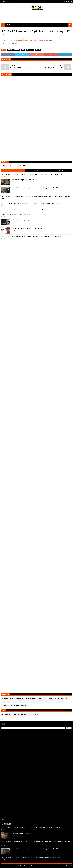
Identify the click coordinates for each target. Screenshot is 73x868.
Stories (36, 702)
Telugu (52, 702)
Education (16, 715)
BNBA (23, 50)
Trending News (7, 705)
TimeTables (60, 702)
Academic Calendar (8, 699)
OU (15, 702)
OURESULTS (21, 702)
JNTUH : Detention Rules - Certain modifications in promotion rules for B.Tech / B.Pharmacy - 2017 (30, 204)
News (10, 702)
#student (17, 50)
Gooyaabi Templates (31, 866)
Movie (4, 702)
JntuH (32, 50)
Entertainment (31, 699)
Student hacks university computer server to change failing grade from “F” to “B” (35, 188)
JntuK (67, 699)
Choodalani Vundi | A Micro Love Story (23, 180)
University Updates (20, 705)
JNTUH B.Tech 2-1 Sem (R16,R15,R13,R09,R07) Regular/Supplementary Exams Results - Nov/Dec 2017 (32, 174)
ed (27, 50)
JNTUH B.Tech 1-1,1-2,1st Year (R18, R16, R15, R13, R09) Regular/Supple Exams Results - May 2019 (31, 209)
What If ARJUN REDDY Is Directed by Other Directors (27, 228)
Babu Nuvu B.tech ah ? (14, 166)
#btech (10, 50)
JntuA (45, 699)
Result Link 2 (15, 44)
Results (38, 50)
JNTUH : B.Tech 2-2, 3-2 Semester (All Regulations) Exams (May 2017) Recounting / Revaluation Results (32, 236)
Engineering (20, 699)
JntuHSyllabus (59, 699)
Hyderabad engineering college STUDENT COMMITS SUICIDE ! (30, 220)
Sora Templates (12, 866)
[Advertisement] (36, 17)
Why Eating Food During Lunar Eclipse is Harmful (16, 215)
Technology (44, 702)
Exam (39, 699)
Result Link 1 (6, 44)
